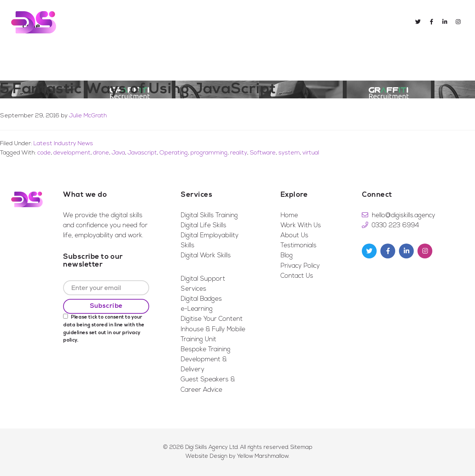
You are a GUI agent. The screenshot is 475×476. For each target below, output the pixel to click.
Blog (287, 256)
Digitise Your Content (212, 319)
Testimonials (299, 246)
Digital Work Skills (206, 256)
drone (101, 153)
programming (209, 153)
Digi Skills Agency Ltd (212, 448)
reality (239, 153)
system (289, 153)
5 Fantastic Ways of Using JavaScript (138, 89)
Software (263, 153)
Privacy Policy (300, 266)
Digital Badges (201, 299)
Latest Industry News (63, 144)
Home (289, 216)
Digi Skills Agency (34, 22)
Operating (174, 153)
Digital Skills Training (209, 216)
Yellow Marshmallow (263, 457)
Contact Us (297, 276)
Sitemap (302, 448)
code (44, 153)
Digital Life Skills (204, 226)
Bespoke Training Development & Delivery (206, 360)
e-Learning (197, 309)
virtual (311, 153)
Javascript (142, 153)
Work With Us (301, 226)
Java (118, 153)
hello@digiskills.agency (404, 216)
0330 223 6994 (395, 226)
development (72, 153)
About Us (294, 236)
